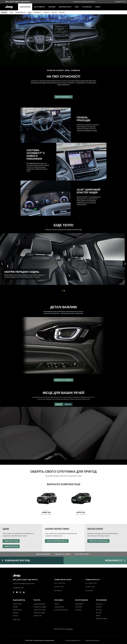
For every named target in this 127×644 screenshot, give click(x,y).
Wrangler (15, 607)
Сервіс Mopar (79, 604)
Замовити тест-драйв (40, 607)
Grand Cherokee (17, 604)
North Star (62, 12)
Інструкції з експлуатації (61, 610)
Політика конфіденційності (73, 640)
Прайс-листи (16, 620)
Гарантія (57, 604)
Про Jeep (99, 610)
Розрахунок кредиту (39, 613)
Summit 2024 (46, 512)
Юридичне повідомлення (92, 640)
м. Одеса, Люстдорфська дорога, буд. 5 (84, 2)
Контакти (99, 613)
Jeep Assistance (59, 607)
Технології (47, 12)
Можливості (38, 12)
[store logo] (9, 7)
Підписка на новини (102, 619)
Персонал (99, 607)
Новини (98, 616)
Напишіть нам (38, 616)
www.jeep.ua (69, 629)
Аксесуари (78, 610)
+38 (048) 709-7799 (120, 2)
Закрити (59, 404)
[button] (63, 291)
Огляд (11, 12)
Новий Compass (17, 610)
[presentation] (2, 264)
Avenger (15, 616)
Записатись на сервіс (40, 610)
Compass (4, 12)
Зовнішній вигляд (20, 12)
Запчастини (79, 607)
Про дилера (99, 604)
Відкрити (68, 404)
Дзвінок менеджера (39, 604)
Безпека (54, 12)
